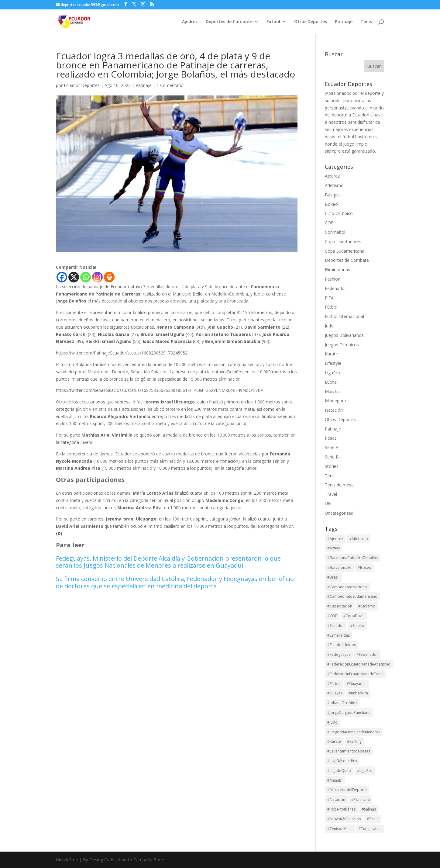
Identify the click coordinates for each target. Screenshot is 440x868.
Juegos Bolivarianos (344, 335)
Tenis (366, 22)
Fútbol (273, 22)
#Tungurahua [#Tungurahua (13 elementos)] (370, 829)
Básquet (333, 195)
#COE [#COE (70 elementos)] (332, 616)
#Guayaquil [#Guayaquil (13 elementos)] (357, 684)
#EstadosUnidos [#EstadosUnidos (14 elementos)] (342, 645)
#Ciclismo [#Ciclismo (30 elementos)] (367, 606)
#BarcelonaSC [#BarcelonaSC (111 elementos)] (339, 567)
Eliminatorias (337, 270)
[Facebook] (62, 277)
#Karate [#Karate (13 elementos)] (334, 741)
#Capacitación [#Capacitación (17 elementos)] (340, 606)
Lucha (331, 382)
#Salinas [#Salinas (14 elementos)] (369, 809)
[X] (74, 277)
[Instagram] (97, 277)
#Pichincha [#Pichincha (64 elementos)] (361, 799)
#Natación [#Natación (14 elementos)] (336, 799)
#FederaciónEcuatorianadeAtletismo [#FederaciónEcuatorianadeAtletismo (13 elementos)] (359, 664)
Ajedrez (190, 22)
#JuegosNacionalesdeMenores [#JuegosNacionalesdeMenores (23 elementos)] (354, 732)
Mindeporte (336, 401)
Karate (331, 354)
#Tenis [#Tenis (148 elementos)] (373, 819)
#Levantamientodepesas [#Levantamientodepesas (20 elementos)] (349, 751)
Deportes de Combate (229, 22)
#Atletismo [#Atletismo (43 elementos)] (359, 539)
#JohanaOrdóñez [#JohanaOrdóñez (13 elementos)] (342, 703)
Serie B (332, 457)
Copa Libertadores (343, 242)
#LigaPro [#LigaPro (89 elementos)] (365, 771)
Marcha (332, 391)
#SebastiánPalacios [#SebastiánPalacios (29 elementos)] (344, 819)
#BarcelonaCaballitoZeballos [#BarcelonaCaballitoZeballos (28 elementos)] (353, 558)
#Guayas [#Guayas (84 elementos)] (335, 693)
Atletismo (334, 185)
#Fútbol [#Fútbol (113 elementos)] (334, 684)
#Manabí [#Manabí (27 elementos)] (335, 780)
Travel (331, 494)
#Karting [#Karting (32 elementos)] (354, 741)
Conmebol (335, 232)
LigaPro (332, 373)
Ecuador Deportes (82, 85)
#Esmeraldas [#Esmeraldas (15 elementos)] (339, 635)
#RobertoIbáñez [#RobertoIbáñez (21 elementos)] (341, 809)
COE (329, 223)
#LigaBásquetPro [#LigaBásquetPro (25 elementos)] (342, 761)
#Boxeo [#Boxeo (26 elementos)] (364, 567)
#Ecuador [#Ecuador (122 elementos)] (336, 626)
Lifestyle (333, 363)
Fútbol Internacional (344, 316)
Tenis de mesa (339, 485)
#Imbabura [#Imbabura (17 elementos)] (358, 693)
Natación (334, 410)
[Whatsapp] (86, 277)
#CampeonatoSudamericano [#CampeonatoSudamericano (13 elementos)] (352, 596)
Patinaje (344, 22)
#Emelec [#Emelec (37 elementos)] (357, 626)
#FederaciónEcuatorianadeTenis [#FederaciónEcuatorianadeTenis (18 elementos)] (355, 674)
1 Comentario (170, 85)
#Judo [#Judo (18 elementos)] (332, 722)
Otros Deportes (311, 22)
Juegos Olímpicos (342, 345)
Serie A (332, 447)
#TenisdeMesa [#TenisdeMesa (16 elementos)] (340, 829)
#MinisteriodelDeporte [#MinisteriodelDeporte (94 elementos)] (347, 790)
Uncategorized (339, 513)
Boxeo (331, 204)
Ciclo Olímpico (339, 213)
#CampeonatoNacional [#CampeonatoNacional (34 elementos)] (347, 587)
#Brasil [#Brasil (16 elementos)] (333, 577)
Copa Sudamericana (345, 251)
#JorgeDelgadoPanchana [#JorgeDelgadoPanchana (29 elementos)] (349, 712)
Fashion (333, 279)
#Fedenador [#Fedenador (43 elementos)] (367, 654)
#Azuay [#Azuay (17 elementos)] (334, 548)
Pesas (331, 438)
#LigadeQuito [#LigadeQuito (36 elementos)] (339, 771)
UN (328, 504)
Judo (329, 326)
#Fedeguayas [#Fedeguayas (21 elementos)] (339, 654)
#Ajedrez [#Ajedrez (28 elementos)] (335, 539)
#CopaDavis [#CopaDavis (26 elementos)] (354, 616)
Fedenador (335, 288)
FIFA (329, 298)
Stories (332, 466)
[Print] (109, 277)
